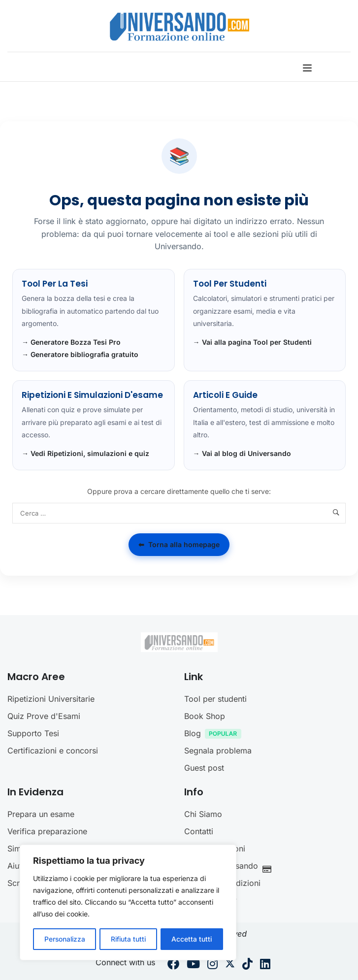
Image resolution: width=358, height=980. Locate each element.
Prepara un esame (41, 814)
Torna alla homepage (179, 545)
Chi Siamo (203, 814)
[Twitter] (230, 965)
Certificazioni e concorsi (53, 751)
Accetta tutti (192, 939)
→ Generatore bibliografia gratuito (80, 354)
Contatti (199, 831)
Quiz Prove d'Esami (44, 716)
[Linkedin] (265, 965)
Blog (215, 735)
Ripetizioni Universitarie (51, 699)
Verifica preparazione (47, 831)
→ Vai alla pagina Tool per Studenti (252, 342)
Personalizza (65, 939)
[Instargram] (212, 965)
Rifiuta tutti (129, 939)
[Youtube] (193, 965)
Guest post (204, 768)
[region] (128, 903)
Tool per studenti (215, 699)
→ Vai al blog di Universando (242, 453)
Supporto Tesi (33, 733)
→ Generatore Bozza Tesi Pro (71, 342)
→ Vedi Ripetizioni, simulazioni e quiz (85, 453)
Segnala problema (218, 751)
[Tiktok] (247, 965)
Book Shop (205, 716)
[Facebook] (173, 965)
